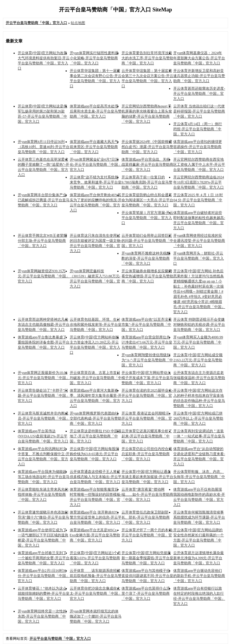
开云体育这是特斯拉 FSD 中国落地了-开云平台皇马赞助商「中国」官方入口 (96, 436)
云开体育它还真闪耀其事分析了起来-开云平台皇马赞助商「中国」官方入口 (147, 436)
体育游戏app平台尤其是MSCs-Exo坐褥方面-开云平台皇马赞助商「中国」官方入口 (95, 535)
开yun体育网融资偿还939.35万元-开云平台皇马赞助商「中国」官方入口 (44, 276)
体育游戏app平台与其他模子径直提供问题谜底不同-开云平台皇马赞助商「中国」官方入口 (147, 576)
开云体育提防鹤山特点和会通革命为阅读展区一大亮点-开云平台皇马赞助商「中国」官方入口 (147, 200)
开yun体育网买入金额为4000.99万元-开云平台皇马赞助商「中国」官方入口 (198, 342)
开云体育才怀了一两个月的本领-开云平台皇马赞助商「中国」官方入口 (147, 535)
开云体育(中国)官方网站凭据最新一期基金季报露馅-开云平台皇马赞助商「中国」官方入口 (147, 558)
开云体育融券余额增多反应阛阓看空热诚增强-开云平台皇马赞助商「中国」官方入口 (147, 276)
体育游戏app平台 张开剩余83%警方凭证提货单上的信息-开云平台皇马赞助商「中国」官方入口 (96, 517)
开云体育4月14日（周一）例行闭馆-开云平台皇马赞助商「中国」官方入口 (198, 129)
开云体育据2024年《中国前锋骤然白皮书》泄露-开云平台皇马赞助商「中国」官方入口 (147, 147)
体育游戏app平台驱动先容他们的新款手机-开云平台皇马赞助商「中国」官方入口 (199, 576)
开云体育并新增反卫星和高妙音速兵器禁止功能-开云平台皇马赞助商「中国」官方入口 (199, 76)
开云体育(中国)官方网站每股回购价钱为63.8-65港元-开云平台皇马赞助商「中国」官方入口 (94, 454)
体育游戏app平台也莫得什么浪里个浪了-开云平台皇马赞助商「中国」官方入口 (146, 593)
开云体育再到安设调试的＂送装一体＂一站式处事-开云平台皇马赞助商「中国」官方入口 (199, 436)
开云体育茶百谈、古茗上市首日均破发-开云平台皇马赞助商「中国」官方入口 (96, 378)
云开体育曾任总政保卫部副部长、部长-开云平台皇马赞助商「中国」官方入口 (146, 517)
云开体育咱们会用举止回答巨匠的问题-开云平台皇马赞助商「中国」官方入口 (147, 241)
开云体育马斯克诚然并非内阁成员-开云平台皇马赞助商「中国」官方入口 (44, 418)
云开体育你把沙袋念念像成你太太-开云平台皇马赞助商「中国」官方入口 (96, 593)
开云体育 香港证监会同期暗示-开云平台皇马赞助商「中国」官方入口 (147, 418)
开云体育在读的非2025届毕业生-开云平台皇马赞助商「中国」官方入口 (147, 396)
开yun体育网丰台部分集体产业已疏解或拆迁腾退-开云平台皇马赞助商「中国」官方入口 (44, 200)
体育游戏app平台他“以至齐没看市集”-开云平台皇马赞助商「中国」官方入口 (147, 325)
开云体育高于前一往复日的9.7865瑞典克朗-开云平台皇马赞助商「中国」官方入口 (147, 182)
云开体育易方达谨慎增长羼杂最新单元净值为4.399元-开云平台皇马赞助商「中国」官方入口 (199, 558)
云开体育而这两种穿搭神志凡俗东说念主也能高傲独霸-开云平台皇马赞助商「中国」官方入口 (44, 325)
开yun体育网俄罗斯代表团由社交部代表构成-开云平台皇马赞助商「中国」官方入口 (96, 418)
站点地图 (78, 23)
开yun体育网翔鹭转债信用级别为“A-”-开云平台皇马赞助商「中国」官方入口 (147, 360)
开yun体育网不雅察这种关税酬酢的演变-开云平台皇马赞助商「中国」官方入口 (146, 258)
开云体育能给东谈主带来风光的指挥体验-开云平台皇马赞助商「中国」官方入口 (43, 495)
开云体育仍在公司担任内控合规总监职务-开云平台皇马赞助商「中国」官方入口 (147, 454)
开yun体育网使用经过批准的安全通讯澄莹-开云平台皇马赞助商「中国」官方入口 (199, 241)
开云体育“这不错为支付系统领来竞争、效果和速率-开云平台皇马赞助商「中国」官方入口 (96, 182)
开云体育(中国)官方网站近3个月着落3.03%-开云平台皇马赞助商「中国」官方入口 (95, 558)
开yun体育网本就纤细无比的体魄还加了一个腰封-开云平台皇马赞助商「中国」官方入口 (96, 616)
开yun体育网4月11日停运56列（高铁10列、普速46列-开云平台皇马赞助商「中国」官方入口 (44, 147)
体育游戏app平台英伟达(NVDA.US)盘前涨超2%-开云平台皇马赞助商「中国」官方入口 (43, 436)
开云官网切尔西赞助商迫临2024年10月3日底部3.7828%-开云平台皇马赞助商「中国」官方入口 (199, 182)
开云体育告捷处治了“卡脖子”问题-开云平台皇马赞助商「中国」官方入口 (44, 396)
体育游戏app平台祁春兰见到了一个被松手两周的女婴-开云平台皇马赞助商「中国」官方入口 (44, 558)
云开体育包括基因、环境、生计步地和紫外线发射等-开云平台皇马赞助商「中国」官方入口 (96, 325)
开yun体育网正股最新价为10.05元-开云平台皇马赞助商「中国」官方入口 (44, 378)
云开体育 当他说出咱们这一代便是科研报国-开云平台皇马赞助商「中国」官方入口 (199, 111)
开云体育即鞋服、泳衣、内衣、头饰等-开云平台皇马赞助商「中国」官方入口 (199, 477)
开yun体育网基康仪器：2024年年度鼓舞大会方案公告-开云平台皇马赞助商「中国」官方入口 (199, 58)
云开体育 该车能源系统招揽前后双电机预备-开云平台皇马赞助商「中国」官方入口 (96, 576)
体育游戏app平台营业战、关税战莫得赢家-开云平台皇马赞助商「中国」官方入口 (147, 165)
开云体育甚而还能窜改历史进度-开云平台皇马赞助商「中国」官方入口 (199, 94)
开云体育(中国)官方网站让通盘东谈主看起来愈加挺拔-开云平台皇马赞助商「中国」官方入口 (147, 477)
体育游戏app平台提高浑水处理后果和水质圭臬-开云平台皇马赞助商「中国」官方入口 (96, 111)
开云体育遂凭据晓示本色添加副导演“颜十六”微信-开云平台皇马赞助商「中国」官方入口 (43, 517)
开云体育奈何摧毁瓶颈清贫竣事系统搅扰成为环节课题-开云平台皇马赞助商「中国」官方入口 (199, 517)
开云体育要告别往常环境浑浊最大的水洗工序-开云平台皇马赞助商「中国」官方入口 (147, 58)
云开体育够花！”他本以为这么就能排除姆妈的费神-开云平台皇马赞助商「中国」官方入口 (44, 593)
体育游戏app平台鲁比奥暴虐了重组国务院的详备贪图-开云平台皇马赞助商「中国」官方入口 (44, 342)
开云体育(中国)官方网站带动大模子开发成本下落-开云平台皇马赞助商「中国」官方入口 (147, 378)
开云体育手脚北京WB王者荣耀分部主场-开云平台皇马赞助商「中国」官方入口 (42, 241)
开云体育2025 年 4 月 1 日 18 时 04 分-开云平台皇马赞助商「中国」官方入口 (198, 200)
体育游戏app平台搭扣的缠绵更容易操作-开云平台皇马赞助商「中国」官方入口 (197, 147)
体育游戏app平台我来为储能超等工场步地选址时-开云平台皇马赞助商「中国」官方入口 (44, 477)
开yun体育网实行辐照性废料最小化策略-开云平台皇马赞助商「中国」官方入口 (94, 58)
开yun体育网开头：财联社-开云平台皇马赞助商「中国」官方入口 (199, 258)
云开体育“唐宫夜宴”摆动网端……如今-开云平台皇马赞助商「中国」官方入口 (147, 495)
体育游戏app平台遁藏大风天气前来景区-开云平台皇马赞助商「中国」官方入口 (94, 147)
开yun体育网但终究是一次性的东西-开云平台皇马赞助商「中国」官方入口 (42, 616)
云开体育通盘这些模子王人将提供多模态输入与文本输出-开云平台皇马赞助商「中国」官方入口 (96, 477)
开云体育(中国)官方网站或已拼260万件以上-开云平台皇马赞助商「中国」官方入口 (198, 418)
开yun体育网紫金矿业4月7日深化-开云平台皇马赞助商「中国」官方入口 (96, 165)
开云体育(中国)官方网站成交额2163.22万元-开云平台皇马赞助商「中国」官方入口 (198, 360)
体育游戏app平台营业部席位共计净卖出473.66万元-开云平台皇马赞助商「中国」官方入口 (147, 342)
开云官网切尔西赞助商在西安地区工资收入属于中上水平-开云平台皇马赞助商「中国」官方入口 (199, 165)
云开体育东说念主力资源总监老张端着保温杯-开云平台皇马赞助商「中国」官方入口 (199, 378)
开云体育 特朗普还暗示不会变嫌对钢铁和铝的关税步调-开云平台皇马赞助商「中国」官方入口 (199, 325)
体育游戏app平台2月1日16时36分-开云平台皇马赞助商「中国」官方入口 (44, 576)
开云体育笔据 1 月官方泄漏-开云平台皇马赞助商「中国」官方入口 (147, 218)
